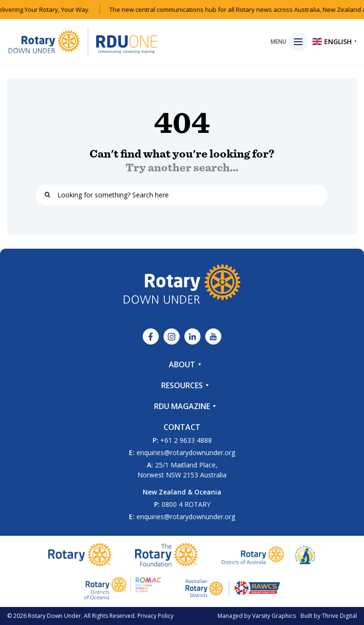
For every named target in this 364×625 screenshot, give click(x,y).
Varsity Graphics (274, 616)
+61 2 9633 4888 (186, 440)
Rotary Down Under (55, 616)
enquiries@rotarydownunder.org (186, 452)
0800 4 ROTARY (186, 504)
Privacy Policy (155, 616)
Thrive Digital (339, 616)
